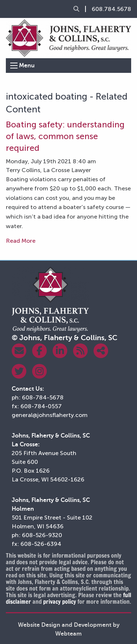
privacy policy (60, 602)
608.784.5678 (111, 9)
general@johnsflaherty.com (50, 415)
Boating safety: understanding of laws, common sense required (65, 136)
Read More (21, 241)
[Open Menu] (14, 66)
